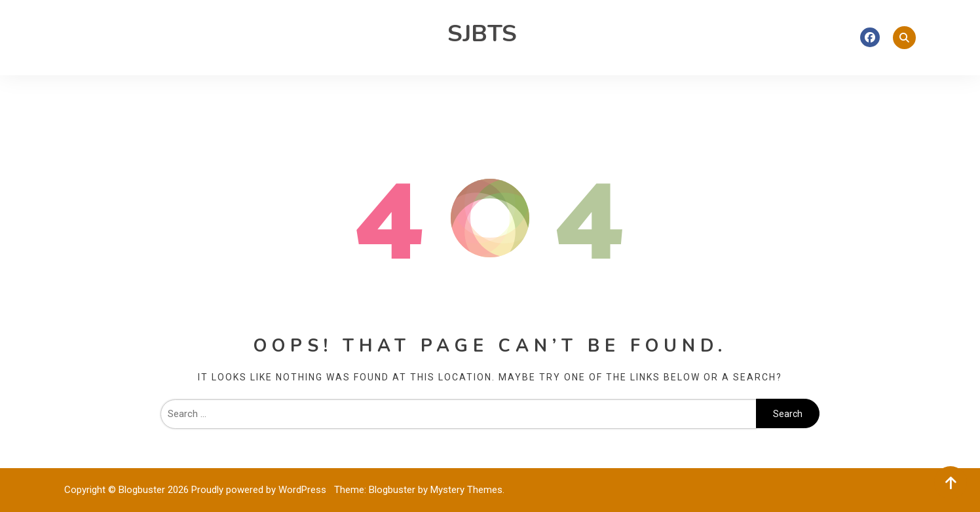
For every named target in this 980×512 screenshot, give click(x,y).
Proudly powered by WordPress (260, 490)
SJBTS (482, 34)
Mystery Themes (466, 490)
